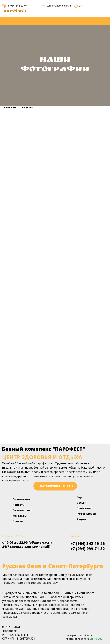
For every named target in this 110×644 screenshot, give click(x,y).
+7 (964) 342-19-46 (88, 543)
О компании (21, 499)
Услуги (82, 503)
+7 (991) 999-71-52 (88, 549)
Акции (81, 519)
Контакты (20, 516)
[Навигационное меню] (4, 21)
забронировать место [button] (55, 486)
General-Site (95, 639)
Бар (79, 497)
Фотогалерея (86, 514)
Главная (10, 108)
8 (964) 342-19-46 (17, 6)
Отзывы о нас (22, 510)
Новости (19, 505)
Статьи (18, 521)
